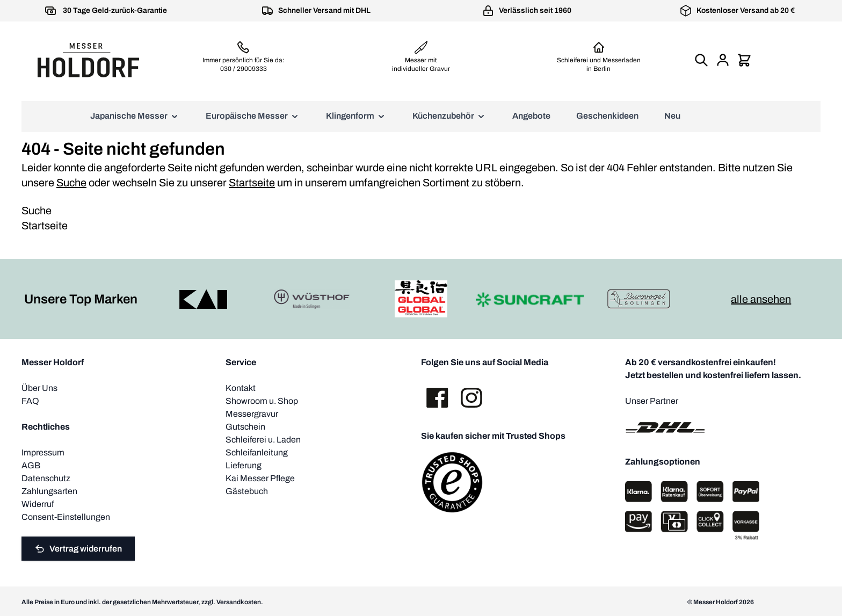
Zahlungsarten (49, 491)
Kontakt (241, 388)
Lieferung (244, 465)
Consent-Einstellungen (66, 517)
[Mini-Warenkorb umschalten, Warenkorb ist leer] (744, 60)
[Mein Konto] (723, 60)
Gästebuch (247, 491)
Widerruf (38, 504)
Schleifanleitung (257, 452)
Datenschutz (46, 478)
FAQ (30, 401)
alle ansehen (761, 299)
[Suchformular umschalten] (701, 60)
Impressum (43, 452)
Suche (71, 183)
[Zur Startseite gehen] (88, 60)
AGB (31, 465)
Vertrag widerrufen (78, 549)
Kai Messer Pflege (260, 478)
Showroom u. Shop (262, 401)
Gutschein (245, 427)
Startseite (252, 183)
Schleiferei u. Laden (263, 440)
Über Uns (39, 388)
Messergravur (252, 414)
